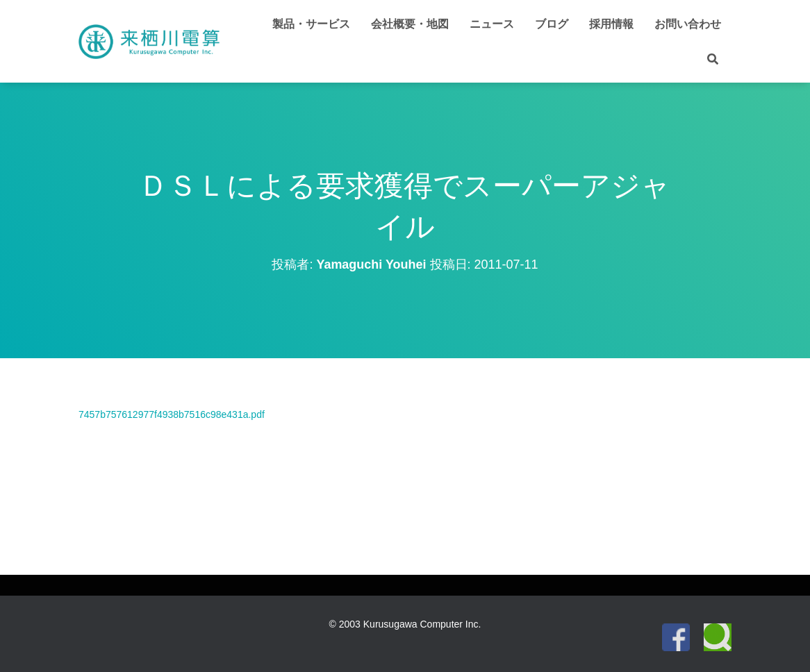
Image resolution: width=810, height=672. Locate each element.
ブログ (552, 24)
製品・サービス (311, 24)
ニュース (492, 24)
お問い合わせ (688, 24)
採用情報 (611, 24)
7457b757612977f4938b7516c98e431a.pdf (172, 414)
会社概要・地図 (410, 24)
